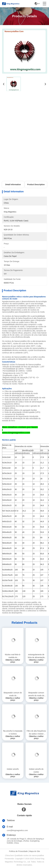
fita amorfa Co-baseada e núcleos (13, 732)
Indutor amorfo (13, 769)
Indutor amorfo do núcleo (36, 770)
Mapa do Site (35, 851)
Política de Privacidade (18, 851)
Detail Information (13, 184)
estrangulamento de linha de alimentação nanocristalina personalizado (36, 656)
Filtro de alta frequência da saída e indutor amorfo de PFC (36, 733)
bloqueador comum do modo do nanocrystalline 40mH (13, 694)
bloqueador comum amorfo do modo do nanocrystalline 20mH (36, 694)
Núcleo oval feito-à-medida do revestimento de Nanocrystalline (13, 656)
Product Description (36, 184)
